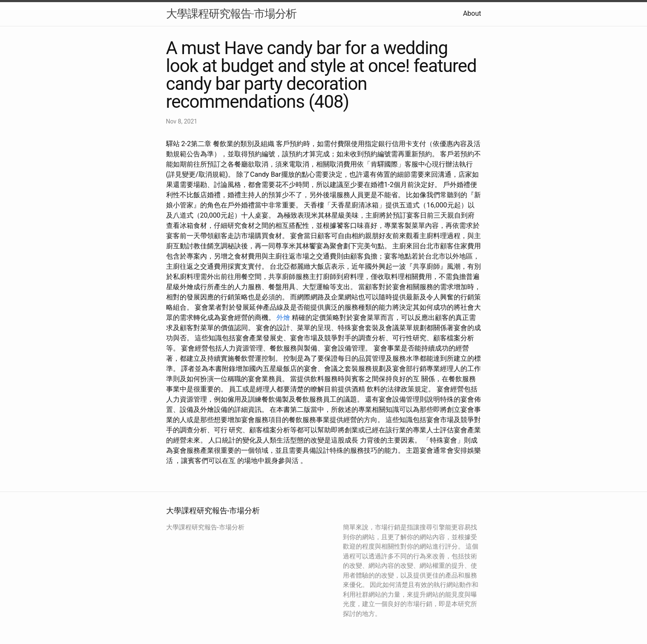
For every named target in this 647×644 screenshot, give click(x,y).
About (472, 13)
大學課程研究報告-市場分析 (231, 14)
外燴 (283, 318)
